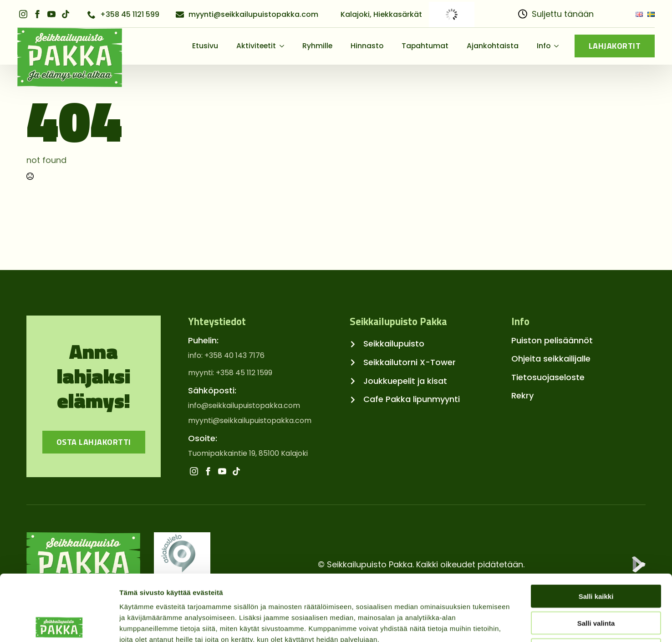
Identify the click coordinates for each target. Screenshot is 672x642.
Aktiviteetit (256, 46)
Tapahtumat (425, 46)
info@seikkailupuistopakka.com (244, 406)
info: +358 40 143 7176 (226, 356)
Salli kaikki (596, 530)
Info (544, 46)
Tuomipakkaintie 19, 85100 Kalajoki (248, 453)
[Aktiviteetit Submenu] (285, 46)
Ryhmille (317, 46)
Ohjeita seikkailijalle (551, 359)
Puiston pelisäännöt (552, 340)
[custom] (66, 14)
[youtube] (51, 14)
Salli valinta (596, 557)
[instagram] (23, 14)
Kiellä (596, 584)
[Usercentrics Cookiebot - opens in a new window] (59, 624)
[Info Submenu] (559, 46)
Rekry (522, 395)
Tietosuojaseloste (548, 377)
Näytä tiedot (487, 624)
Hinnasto (367, 46)
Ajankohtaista (493, 46)
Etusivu (205, 46)
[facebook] (37, 14)
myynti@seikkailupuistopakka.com (250, 421)
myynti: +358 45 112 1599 (230, 373)
